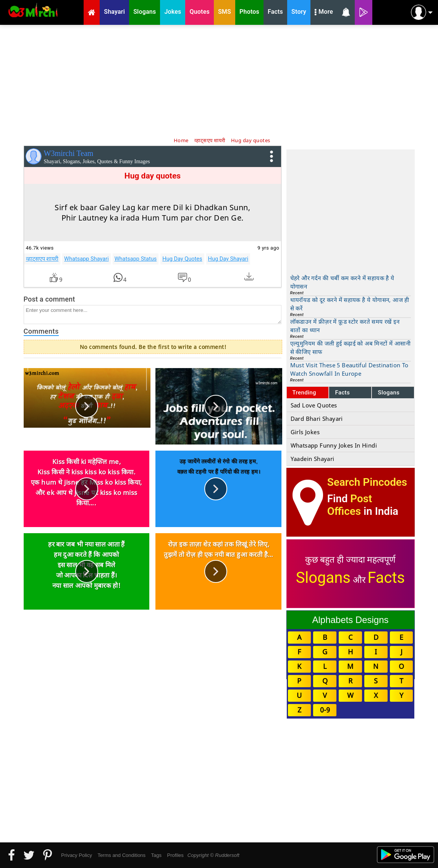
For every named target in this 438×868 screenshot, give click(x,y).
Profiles (175, 855)
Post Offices (350, 505)
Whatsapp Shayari (86, 259)
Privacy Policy (77, 855)
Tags (156, 855)
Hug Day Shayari (228, 259)
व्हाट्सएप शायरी (42, 259)
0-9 (325, 710)
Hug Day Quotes (182, 259)
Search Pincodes (367, 482)
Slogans (389, 393)
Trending (305, 393)
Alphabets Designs (350, 620)
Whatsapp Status (136, 259)
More (324, 13)
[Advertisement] (219, 80)
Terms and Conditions (121, 855)
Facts (342, 393)
